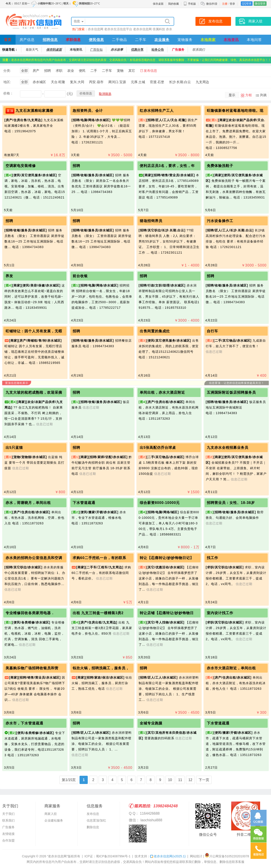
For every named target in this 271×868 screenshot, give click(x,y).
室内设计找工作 (220, 613)
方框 (249, 95)
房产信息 (27, 40)
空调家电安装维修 (21, 166)
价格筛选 (86, 93)
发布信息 (150, 71)
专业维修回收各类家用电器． (30, 613)
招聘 (48, 71)
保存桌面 (158, 4)
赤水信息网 (96, 29)
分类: (7, 71)
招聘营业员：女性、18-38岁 (231, 503)
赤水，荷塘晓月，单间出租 (28, 503)
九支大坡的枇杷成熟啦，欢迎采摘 (34, 392)
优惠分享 (137, 50)
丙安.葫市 (96, 82)
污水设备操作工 (220, 221)
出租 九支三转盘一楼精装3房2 (98, 613)
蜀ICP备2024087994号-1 (113, 856)
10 (170, 780)
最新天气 (32, 50)
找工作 (212, 558)
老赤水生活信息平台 (118, 29)
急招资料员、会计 (88, 111)
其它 (132, 71)
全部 (24, 71)
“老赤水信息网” (57, 856)
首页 (8, 40)
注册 (225, 4)
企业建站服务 (54, 820)
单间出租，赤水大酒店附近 (162, 392)
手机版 (190, 4)
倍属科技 (159, 29)
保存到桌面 (54, 50)
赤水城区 (39, 82)
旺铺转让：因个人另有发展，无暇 (34, 331)
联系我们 (199, 50)
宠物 (120, 71)
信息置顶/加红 (96, 820)
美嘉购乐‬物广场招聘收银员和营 (32, 668)
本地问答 (254, 40)
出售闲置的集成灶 (155, 331)
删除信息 (93, 827)
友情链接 (8, 834)
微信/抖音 (212, 4)
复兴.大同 (77, 82)
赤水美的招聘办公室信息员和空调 (34, 558)
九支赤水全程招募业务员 (228, 448)
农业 (71, 71)
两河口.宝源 (117, 82)
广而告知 (96, 50)
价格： (8, 93)
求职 (59, 71)
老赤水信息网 (142, 29)
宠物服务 (185, 40)
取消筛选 (105, 94)
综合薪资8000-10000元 (160, 503)
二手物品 (120, 40)
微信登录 (260, 4)
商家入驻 (51, 814)
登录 (232, 4)
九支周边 (202, 82)
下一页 (204, 780)
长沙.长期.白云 (180, 82)
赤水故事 (117, 50)
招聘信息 (50, 40)
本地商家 (208, 40)
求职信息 (73, 40)
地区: (7, 82)
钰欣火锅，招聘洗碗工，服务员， (101, 668)
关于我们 (8, 814)
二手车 (141, 40)
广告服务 (178, 50)
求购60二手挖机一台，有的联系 (99, 558)
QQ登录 (247, 4)
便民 (82, 71)
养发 (9, 276)
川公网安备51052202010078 (227, 856)
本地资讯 (231, 40)
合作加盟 (8, 840)
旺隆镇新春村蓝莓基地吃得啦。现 (235, 111)
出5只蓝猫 (14, 448)
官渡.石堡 (157, 82)
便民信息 (96, 40)
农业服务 (162, 40)
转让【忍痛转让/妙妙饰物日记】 (167, 558)
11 (180, 780)
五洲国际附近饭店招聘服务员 (231, 392)
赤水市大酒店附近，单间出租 (231, 668)
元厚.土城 (138, 82)
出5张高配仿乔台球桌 (158, 448)
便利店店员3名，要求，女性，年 (167, 166)
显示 (232, 95)
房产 (36, 71)
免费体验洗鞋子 (220, 166)
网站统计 (196, 856)
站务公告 (158, 50)
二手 (94, 71)
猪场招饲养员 (151, 221)
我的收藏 (173, 4)
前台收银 (80, 276)
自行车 (212, 331)
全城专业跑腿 (151, 723)
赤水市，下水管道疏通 (24, 723)
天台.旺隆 (58, 82)
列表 (263, 95)
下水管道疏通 (84, 503)
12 (190, 780)
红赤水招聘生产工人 (157, 111)
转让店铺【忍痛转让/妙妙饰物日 (167, 613)
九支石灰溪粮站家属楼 (34, 111)
